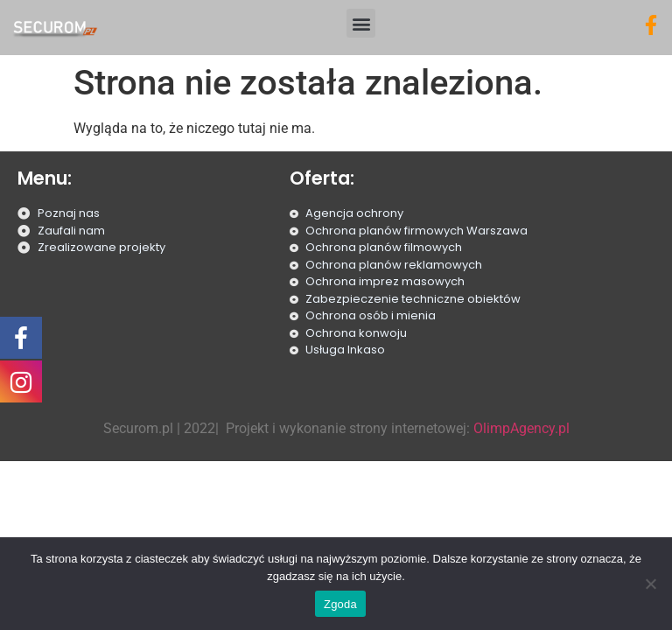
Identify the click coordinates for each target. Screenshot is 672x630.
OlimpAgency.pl (521, 428)
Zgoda (340, 604)
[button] (361, 23)
